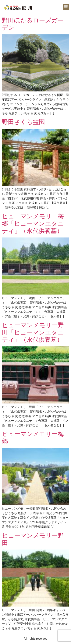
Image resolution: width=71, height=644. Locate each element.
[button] (66, 7)
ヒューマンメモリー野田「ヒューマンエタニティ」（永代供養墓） (33, 332)
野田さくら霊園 (23, 122)
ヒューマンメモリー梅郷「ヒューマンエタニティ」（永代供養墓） (33, 224)
